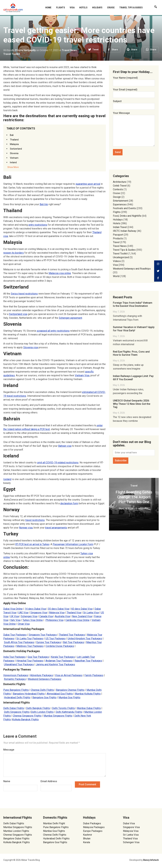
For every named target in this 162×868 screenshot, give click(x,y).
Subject (134, 104)
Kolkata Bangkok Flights (25, 719)
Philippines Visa (54, 620)
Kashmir (88, 835)
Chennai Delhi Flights (42, 690)
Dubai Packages (92, 823)
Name (7, 781)
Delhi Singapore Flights (17, 712)
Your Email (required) (134, 92)
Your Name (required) (134, 80)
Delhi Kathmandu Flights (69, 712)
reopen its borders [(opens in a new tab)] (14, 253)
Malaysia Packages (94, 827)
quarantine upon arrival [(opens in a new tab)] (88, 184)
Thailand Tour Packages (72, 635)
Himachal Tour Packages (30, 661)
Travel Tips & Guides (131, 8)
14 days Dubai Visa (35, 609)
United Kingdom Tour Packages (85, 638)
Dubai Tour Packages (15, 635)
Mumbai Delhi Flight (54, 823)
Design (117, 197)
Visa (72, 8)
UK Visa (15, 616)
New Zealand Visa (82, 616)
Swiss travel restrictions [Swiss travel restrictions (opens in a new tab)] (24, 294)
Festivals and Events (124, 208)
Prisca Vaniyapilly (25, 50)
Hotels (83, 8)
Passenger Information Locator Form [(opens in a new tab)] (73, 544)
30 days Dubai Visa (59, 609)
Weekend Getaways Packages (45, 679)
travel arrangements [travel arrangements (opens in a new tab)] (56, 528)
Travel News (69, 50)
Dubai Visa (129, 823)
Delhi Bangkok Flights (38, 708)
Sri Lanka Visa (91, 613)
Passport (118, 235)
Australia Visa (62, 616)
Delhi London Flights (42, 712)
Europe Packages (93, 831)
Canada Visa (46, 616)
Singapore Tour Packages (43, 635)
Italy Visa (15, 620)
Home (48, 8)
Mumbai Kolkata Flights (88, 694)
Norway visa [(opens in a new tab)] (26, 528)
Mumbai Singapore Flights (58, 716)
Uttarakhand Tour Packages (19, 664)
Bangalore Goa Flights (44, 697)
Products (118, 238)
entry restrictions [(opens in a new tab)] (38, 225)
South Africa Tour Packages (19, 642)
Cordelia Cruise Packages (60, 646)
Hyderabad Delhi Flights (17, 697)
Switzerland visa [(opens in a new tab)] (18, 314)
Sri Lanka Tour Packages (30, 638)
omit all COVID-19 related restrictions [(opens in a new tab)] (58, 463)
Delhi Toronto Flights (63, 708)
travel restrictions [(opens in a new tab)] (35, 520)
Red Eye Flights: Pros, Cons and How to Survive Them (131, 353)
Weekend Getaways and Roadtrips (132, 269)
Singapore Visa (39, 613)
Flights (61, 8)
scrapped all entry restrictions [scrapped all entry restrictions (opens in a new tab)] (53, 331)
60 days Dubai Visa (82, 609)
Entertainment (120, 201)
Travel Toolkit (12, 54)
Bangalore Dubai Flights (16, 839)
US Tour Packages (56, 638)
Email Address (49, 781)
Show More (13, 167)
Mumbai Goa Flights (69, 697)
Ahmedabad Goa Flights (60, 694)
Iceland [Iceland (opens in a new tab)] (7, 479)
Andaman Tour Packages (59, 661)
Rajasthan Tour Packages (88, 661)
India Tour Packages (14, 657)
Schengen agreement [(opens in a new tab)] (70, 318)
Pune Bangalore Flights (16, 690)
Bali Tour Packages (74, 642)
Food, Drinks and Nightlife (127, 216)
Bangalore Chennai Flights (70, 690)
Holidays (97, 8)
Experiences (120, 204)
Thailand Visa (74, 613)
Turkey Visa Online (33, 620)
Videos (117, 261)
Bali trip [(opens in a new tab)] (44, 204)
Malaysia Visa (57, 613)
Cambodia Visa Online (77, 620)
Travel (116, 242)
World (116, 276)
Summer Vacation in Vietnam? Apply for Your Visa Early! (134, 329)
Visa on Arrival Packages (69, 675)
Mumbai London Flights (16, 831)
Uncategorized (121, 257)
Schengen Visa (29, 616)
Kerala (87, 842)
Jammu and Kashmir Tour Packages (55, 664)
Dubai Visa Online (13, 609)
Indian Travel (120, 227)
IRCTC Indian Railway (125, 231)
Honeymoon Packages (16, 675)
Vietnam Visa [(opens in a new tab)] (82, 375)
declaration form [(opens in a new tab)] (69, 503)
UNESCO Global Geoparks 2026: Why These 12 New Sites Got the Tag (132, 404)
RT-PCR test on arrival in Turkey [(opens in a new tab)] (32, 544)
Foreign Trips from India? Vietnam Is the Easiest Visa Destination (133, 304)
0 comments (142, 509)
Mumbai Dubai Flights (89, 708)
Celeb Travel (120, 186)
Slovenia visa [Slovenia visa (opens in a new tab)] (31, 347)
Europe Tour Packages (49, 642)
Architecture (120, 182)
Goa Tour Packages (38, 657)
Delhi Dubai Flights (14, 708)
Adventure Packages (42, 675)
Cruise (111, 8)
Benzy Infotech (151, 860)
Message (9, 750)
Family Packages (94, 675)
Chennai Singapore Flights (27, 716)
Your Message (134, 129)
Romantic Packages (15, 679)
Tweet (95, 50)
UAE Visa (23, 613)
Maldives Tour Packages (30, 646)
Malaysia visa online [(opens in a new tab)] (60, 273)
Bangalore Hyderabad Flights (29, 694)
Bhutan (87, 839)
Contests (118, 189)
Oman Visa (24, 624)
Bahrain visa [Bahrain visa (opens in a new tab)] (65, 446)
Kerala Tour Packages (63, 657)
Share (115, 50)
